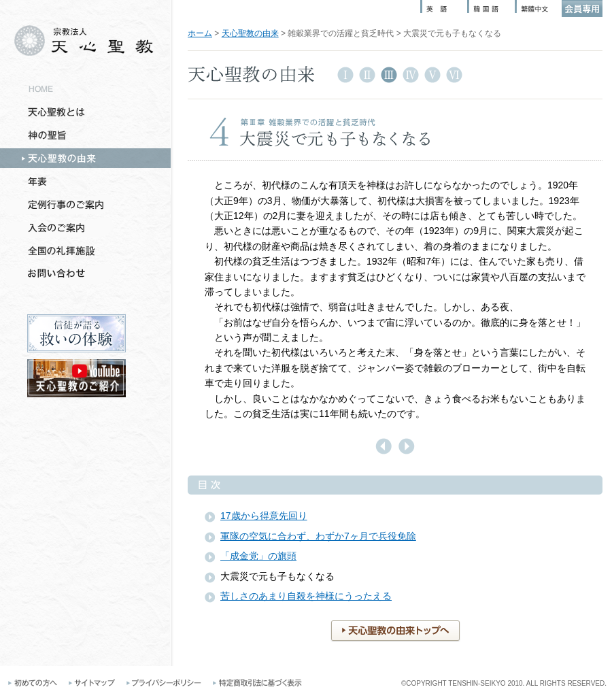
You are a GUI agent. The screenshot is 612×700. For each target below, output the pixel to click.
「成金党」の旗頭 (258, 556)
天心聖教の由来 (250, 33)
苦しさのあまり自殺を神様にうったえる (306, 596)
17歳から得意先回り (264, 516)
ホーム (200, 33)
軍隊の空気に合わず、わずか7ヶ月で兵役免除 (318, 536)
